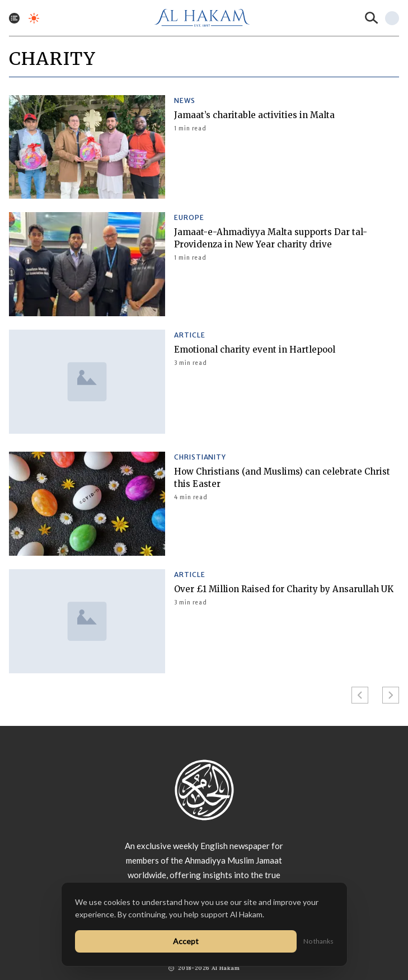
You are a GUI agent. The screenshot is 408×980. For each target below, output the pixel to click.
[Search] (372, 18)
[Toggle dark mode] (34, 18)
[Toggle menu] (14, 18)
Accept (186, 941)
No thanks (318, 941)
